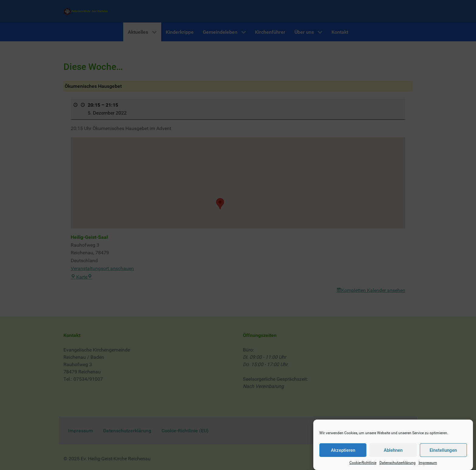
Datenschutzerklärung (398, 463)
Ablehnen (393, 451)
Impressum (428, 463)
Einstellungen (443, 451)
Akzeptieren (343, 451)
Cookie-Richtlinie (363, 463)
